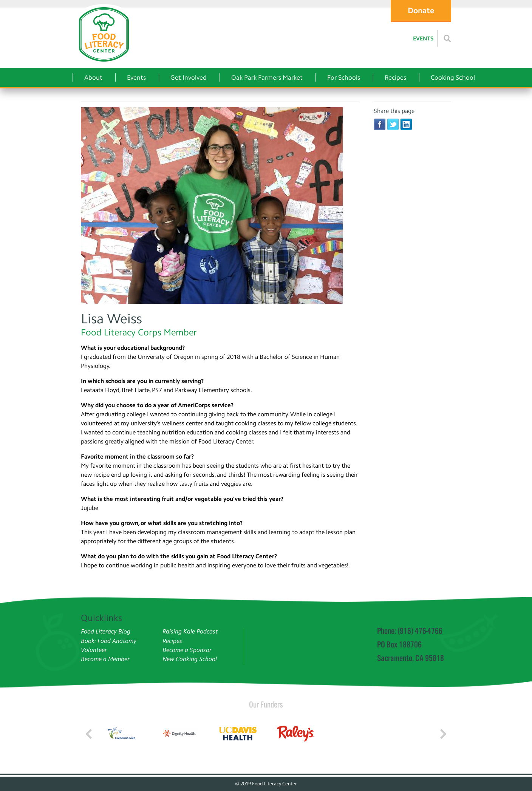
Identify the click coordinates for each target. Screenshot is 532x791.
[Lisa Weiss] (220, 207)
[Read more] (447, 39)
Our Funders (266, 704)
